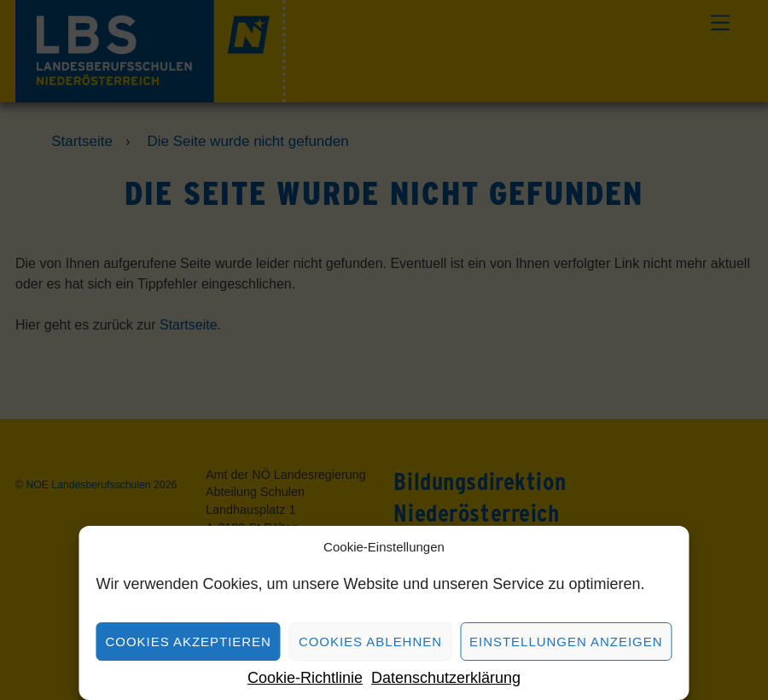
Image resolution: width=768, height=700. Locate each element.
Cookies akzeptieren (188, 642)
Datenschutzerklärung (446, 678)
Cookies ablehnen (370, 642)
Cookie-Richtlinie (305, 678)
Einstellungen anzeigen (566, 642)
